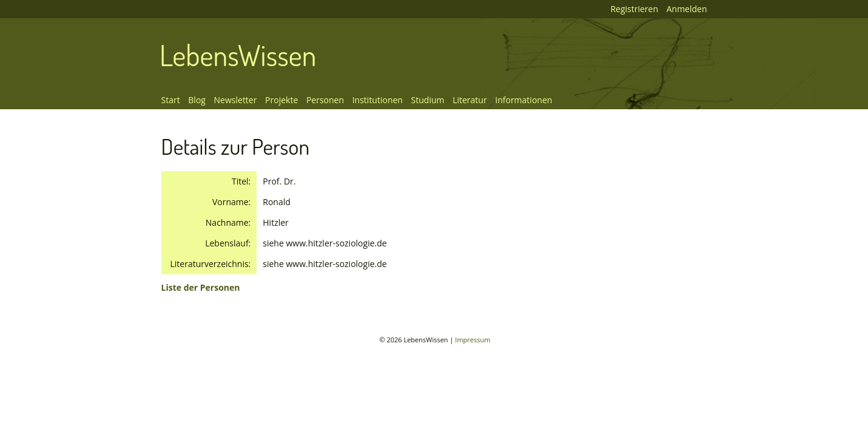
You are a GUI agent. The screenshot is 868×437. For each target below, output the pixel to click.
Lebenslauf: (228, 243)
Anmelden (687, 9)
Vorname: (231, 202)
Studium (428, 100)
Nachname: (228, 222)
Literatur (470, 100)
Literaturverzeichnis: (211, 264)
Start (171, 100)
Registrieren (634, 9)
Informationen (523, 100)
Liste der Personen (201, 287)
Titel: (241, 181)
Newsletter (236, 100)
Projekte (281, 100)
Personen (325, 100)
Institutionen (378, 100)
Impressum (473, 340)
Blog (197, 100)
